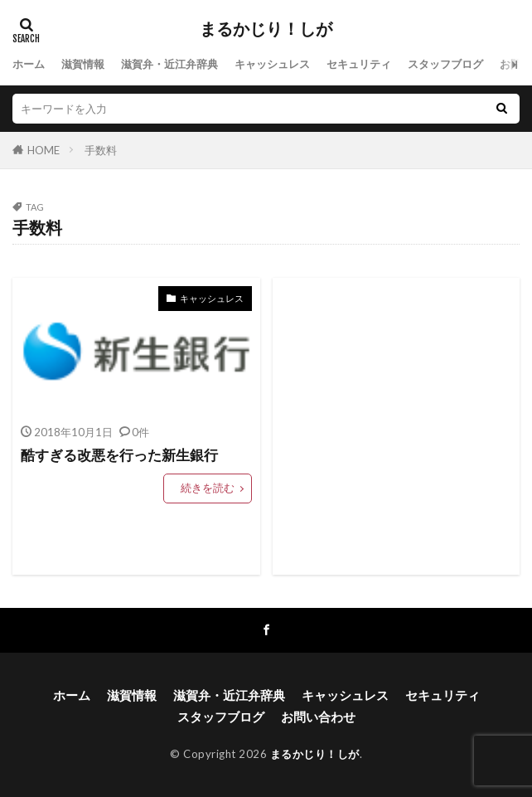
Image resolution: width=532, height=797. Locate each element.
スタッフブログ (445, 64)
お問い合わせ (318, 717)
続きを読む (208, 488)
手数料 (101, 150)
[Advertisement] (397, 426)
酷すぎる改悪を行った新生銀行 (119, 455)
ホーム (29, 64)
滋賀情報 (83, 64)
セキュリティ (359, 64)
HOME (44, 150)
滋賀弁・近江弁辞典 (169, 64)
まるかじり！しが (266, 29)
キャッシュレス (272, 64)
